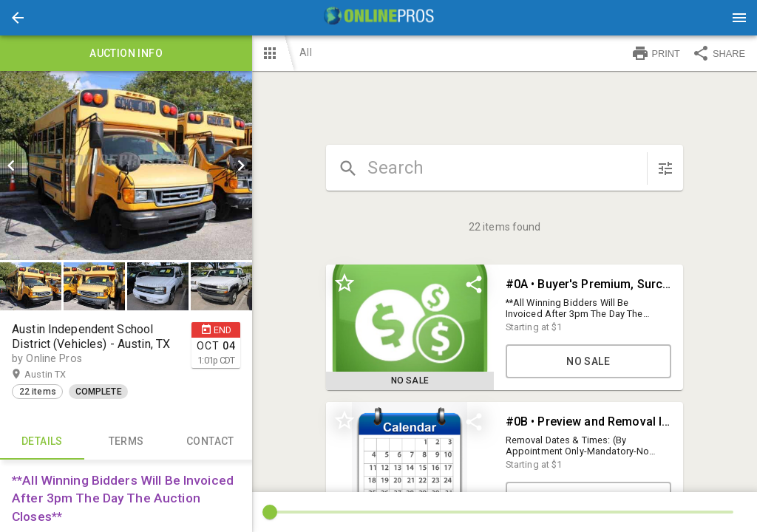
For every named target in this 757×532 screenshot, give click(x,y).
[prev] (11, 166)
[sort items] (665, 168)
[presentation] (378, 18)
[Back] (18, 18)
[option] (126, 166)
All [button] (305, 52)
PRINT (656, 53)
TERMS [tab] (126, 442)
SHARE (719, 53)
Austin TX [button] (60, 375)
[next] (241, 166)
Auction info (126, 53)
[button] (18, 18)
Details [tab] (42, 442)
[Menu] (739, 18)
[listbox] (126, 166)
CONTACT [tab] (211, 442)
